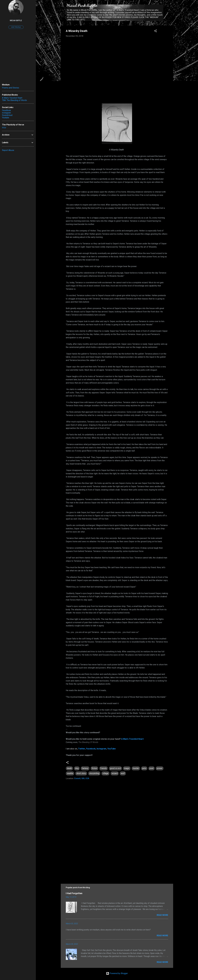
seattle (70, 773)
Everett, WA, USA (82, 778)
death (69, 768)
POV (4, 128)
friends (104, 768)
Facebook (91, 749)
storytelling (94, 773)
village (105, 773)
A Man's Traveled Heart (132, 739)
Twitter (82, 749)
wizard (115, 773)
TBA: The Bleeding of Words (14, 100)
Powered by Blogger (117, 973)
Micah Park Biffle (82, 6)
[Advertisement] (117, 858)
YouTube (112, 749)
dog (77, 768)
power (160, 768)
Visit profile (16, 27)
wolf (123, 773)
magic (127, 768)
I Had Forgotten (74, 893)
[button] (155, 31)
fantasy (85, 768)
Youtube (6, 118)
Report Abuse (8, 150)
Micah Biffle (16, 21)
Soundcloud (7, 115)
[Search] (172, 7)
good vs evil (115, 768)
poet (152, 768)
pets (144, 768)
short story (81, 773)
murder (136, 768)
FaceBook (6, 110)
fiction (94, 768)
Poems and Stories (11, 88)
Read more (162, 915)
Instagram (101, 749)
